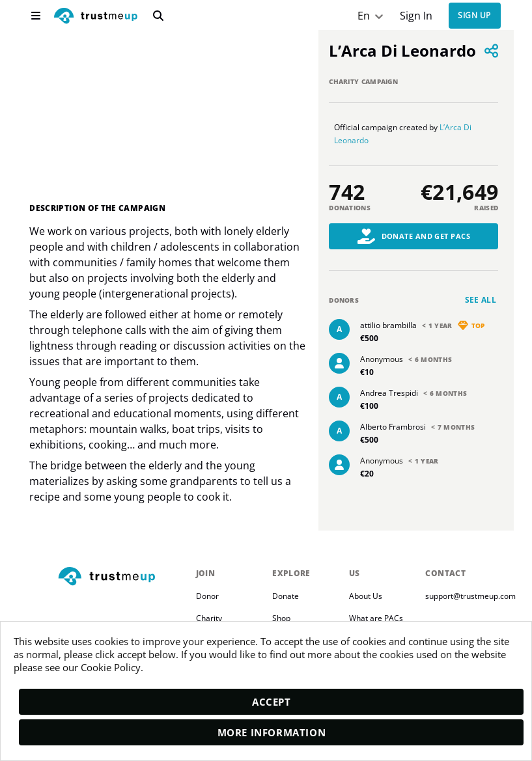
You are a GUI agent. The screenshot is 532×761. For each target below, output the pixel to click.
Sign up (474, 16)
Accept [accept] (272, 702)
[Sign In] (416, 16)
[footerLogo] (122, 576)
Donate (286, 595)
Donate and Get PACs (414, 236)
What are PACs (376, 617)
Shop (281, 617)
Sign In (416, 16)
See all (481, 300)
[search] (158, 16)
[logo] (96, 17)
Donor (207, 595)
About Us (366, 595)
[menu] (36, 16)
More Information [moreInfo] (272, 732)
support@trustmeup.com (470, 595)
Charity (209, 617)
